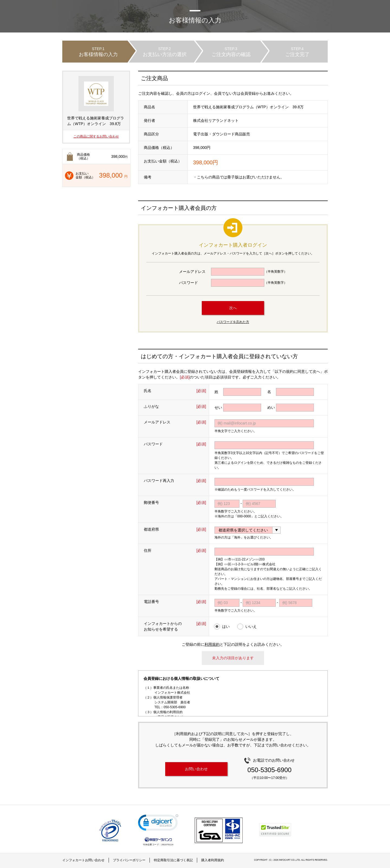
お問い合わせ (196, 769)
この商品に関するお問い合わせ (96, 136)
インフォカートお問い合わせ (83, 860)
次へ (233, 308)
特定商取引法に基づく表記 (173, 860)
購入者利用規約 (213, 860)
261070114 (168, 845)
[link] (158, 824)
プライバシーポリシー (129, 860)
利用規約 (212, 644)
